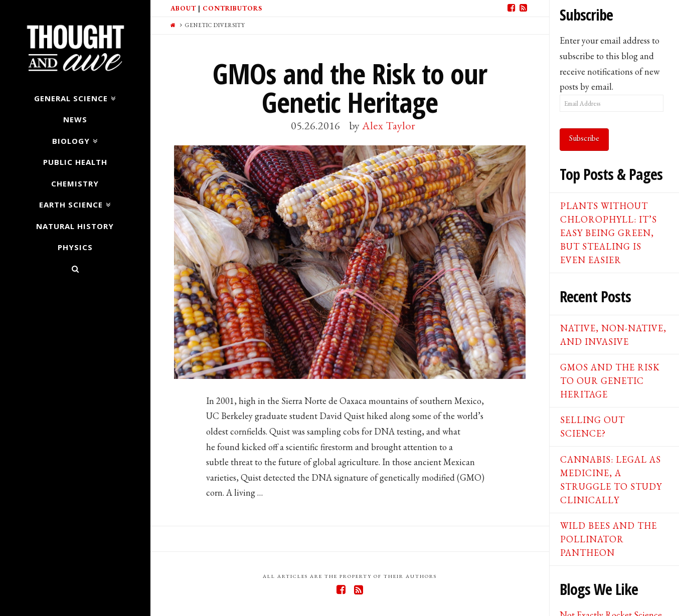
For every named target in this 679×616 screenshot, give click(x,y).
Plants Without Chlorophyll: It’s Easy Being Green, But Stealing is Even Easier (609, 233)
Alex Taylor (389, 125)
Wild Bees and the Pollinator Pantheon (609, 539)
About (183, 8)
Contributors (232, 8)
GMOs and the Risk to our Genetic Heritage (350, 88)
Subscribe (584, 138)
